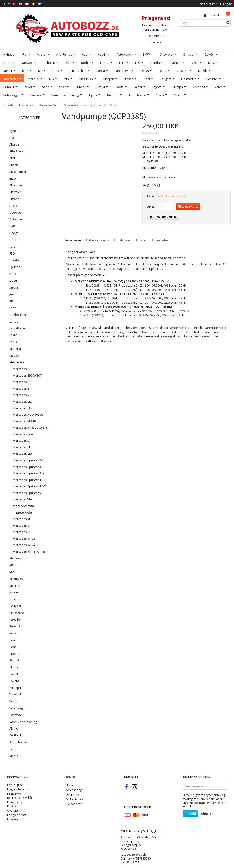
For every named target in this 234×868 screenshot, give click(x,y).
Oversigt (13, 810)
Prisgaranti (156, 42)
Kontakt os (14, 806)
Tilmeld (190, 814)
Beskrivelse (73, 240)
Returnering (15, 802)
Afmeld (206, 814)
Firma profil (15, 794)
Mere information (154, 167)
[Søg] (228, 23)
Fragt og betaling (18, 789)
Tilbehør (141, 240)
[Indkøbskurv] (217, 15)
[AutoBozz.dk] (68, 28)
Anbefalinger (122, 240)
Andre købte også (97, 240)
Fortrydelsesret (17, 815)
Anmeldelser (160, 240)
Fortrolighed (15, 785)
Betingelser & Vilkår (20, 798)
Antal (152, 207)
